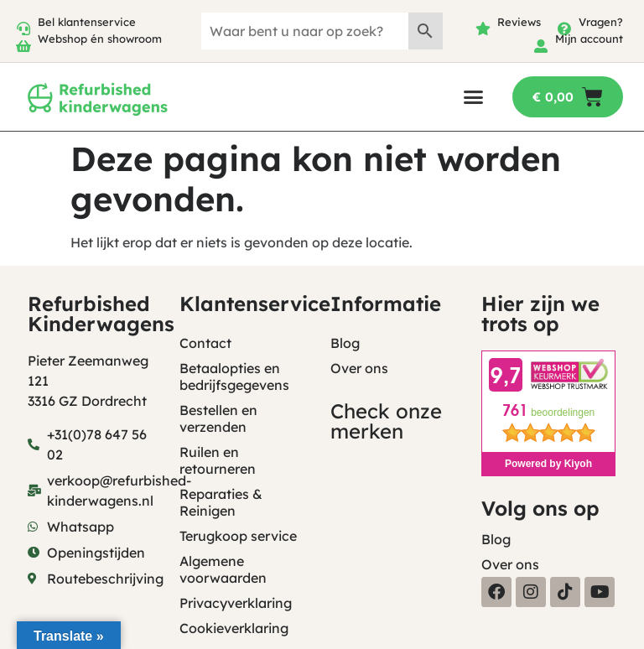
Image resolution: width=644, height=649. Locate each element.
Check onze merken (386, 421)
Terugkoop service (238, 536)
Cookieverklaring (234, 628)
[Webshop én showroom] (23, 46)
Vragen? (601, 22)
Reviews (519, 22)
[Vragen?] (564, 29)
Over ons (359, 368)
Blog (345, 343)
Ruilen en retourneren (218, 460)
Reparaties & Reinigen (221, 502)
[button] (473, 97)
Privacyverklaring (236, 603)
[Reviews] (483, 29)
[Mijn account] (541, 46)
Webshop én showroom (100, 39)
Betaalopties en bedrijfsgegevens (234, 376)
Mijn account (589, 39)
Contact (205, 343)
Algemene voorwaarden (223, 569)
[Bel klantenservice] (23, 29)
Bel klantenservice (87, 22)
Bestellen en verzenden (218, 418)
